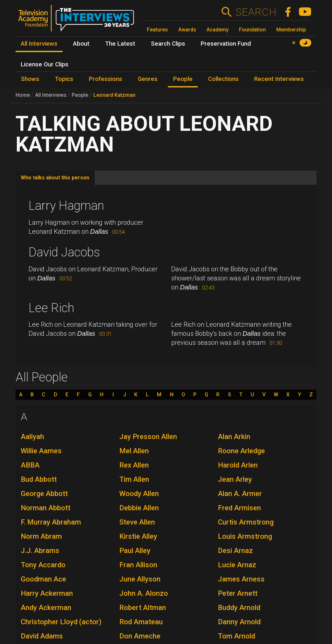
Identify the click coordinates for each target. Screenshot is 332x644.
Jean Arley (235, 479)
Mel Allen (134, 451)
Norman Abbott (46, 508)
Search (256, 12)
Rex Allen (134, 465)
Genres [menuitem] (148, 79)
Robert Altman (143, 608)
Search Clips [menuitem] (168, 44)
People (80, 95)
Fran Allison (138, 565)
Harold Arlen (238, 465)
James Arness (241, 579)
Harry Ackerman (47, 593)
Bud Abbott (39, 479)
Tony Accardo (43, 565)
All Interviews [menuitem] (39, 44)
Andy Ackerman (46, 608)
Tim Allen (134, 479)
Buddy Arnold (239, 608)
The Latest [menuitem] (120, 44)
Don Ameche (140, 636)
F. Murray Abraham (51, 522)
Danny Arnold (239, 622)
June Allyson (140, 579)
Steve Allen (137, 522)
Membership (291, 30)
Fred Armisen (239, 508)
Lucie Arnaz (237, 565)
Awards (187, 30)
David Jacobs (64, 252)
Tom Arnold (237, 636)
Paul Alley (135, 551)
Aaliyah (32, 437)
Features (157, 30)
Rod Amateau (141, 622)
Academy (218, 30)
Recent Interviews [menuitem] (279, 79)
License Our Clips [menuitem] (45, 64)
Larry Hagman (66, 206)
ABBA (30, 465)
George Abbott (44, 494)
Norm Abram (41, 536)
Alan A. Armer (240, 494)
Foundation (252, 30)
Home (23, 95)
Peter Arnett (238, 593)
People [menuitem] (183, 79)
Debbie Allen (139, 508)
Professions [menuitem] (106, 79)
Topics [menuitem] (64, 79)
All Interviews (51, 95)
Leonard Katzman (114, 95)
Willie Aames (41, 451)
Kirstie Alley (138, 536)
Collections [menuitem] (223, 79)
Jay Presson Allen (148, 437)
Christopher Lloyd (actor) (61, 622)
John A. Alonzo (144, 593)
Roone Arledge (241, 451)
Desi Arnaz (235, 551)
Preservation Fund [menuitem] (226, 44)
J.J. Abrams (40, 551)
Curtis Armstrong (246, 522)
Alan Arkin (234, 437)
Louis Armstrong (245, 536)
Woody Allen (139, 494)
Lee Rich (51, 308)
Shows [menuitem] (30, 79)
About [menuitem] (81, 44)
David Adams (42, 636)
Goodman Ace (43, 579)
